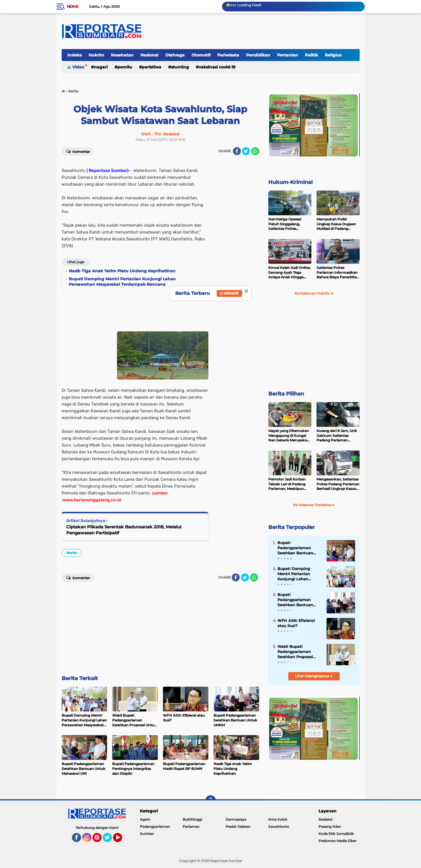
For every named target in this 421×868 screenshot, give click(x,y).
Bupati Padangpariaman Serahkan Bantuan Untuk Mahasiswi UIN (298, 548)
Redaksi (325, 819)
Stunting (180, 67)
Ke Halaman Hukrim (314, 293)
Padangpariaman (155, 827)
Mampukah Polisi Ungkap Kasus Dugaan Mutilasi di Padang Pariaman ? (336, 224)
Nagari (101, 67)
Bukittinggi (192, 819)
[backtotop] (211, 800)
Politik (311, 55)
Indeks (74, 55)
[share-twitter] (246, 151)
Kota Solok (278, 819)
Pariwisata (228, 55)
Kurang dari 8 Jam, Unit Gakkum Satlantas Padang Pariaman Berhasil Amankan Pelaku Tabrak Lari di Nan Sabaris (337, 436)
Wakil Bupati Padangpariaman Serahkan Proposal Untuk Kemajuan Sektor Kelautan (295, 652)
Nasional (149, 55)
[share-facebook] (237, 151)
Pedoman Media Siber (338, 841)
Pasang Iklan (330, 827)
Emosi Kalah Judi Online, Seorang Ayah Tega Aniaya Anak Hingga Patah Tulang (289, 273)
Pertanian (288, 55)
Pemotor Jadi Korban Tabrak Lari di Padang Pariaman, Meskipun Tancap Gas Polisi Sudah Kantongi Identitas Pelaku (289, 484)
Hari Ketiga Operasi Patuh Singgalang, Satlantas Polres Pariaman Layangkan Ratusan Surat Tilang (287, 224)
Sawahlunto (279, 827)
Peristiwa (152, 67)
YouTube (122, 840)
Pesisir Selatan (238, 827)
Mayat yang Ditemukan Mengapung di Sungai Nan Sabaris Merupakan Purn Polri (289, 436)
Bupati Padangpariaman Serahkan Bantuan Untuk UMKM (295, 600)
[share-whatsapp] (255, 151)
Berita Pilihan (286, 394)
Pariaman (191, 827)
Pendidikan (258, 55)
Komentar (78, 151)
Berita (72, 553)
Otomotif (201, 55)
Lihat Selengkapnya (314, 676)
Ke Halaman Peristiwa (314, 505)
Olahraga (175, 55)
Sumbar (147, 834)
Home (73, 7)
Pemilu (125, 67)
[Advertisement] (236, 246)
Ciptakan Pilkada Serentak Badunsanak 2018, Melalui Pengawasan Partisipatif (124, 530)
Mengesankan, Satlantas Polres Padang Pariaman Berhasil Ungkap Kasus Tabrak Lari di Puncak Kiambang (338, 484)
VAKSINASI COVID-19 (217, 67)
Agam (145, 819)
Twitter (110, 840)
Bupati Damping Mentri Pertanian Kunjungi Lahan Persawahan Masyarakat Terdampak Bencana (297, 574)
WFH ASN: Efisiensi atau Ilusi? (296, 623)
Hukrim (96, 55)
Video (78, 67)
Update (229, 293)
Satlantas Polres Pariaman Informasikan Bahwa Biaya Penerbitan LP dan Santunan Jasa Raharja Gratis (338, 273)
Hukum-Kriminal (290, 182)
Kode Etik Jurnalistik (336, 834)
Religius (333, 55)
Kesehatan (122, 55)
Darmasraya (236, 819)
